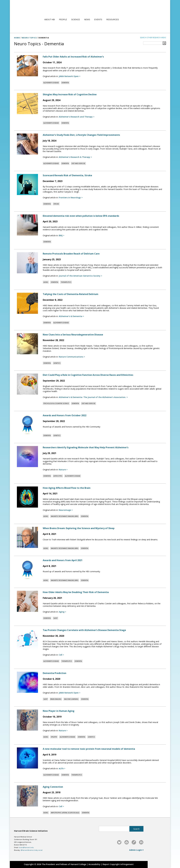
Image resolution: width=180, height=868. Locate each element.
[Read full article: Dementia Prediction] (28, 682)
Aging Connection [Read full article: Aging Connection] (53, 787)
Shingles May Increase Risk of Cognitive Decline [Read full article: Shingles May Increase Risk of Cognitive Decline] (70, 94)
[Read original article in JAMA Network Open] (70, 76)
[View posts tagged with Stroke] (56, 204)
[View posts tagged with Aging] (46, 282)
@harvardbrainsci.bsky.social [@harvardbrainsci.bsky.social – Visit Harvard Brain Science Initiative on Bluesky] (32, 850)
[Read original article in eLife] (62, 768)
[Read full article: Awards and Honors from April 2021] (28, 569)
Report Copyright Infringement (118, 864)
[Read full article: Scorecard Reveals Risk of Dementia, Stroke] (28, 185)
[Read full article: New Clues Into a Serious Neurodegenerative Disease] (28, 344)
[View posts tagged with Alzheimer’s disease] (51, 83)
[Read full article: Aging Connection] (28, 796)
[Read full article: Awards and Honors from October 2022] (28, 425)
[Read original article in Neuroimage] (66, 510)
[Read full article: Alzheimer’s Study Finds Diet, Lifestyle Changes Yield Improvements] (28, 144)
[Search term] (155, 43)
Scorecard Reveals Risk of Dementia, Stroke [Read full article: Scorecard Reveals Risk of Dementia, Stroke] (67, 175)
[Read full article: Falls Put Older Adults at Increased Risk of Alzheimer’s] (28, 66)
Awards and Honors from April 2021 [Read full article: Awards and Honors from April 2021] (63, 560)
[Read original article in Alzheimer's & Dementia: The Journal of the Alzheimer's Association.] (93, 397)
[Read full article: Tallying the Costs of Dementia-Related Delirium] (28, 303)
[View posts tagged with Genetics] (57, 363)
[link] (119, 842)
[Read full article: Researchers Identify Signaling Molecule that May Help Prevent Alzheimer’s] (28, 457)
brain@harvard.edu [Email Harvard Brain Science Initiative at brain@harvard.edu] (26, 847)
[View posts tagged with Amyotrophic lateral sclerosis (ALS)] (65, 813)
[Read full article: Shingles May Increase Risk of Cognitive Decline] (28, 104)
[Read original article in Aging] (62, 612)
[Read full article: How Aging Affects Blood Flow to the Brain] (28, 497)
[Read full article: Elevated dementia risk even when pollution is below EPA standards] (28, 225)
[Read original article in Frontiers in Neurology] (71, 198)
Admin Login (136, 850)
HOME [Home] (17, 38)
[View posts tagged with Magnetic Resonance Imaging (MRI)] (65, 516)
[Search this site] (114, 829)
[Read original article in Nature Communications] (72, 357)
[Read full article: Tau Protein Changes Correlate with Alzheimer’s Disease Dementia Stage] (28, 639)
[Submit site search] (136, 829)
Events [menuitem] (98, 20)
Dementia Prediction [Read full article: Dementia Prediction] (54, 673)
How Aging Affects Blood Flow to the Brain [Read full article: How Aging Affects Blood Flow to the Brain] (67, 488)
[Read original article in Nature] (63, 470)
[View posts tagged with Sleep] (55, 618)
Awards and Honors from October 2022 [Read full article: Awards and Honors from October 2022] (65, 415)
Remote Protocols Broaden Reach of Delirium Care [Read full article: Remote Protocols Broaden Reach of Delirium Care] (71, 254)
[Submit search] (164, 43)
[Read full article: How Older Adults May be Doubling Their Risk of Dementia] (28, 601)
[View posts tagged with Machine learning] (71, 699)
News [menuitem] (87, 20)
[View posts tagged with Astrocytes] (58, 476)
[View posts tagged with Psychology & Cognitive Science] (56, 403)
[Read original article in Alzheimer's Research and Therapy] (77, 117)
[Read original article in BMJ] (62, 235)
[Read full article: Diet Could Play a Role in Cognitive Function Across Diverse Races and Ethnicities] (28, 384)
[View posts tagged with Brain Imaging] (56, 699)
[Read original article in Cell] (61, 655)
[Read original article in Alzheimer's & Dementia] (71, 316)
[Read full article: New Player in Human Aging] (28, 720)
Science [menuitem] (76, 20)
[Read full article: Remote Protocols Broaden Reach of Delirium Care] (28, 263)
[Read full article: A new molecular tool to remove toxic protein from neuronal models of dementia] (28, 758)
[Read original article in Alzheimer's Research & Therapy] (75, 157)
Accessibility (94, 864)
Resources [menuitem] (113, 20)
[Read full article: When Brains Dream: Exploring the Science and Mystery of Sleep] (28, 537)
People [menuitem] (63, 20)
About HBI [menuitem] (50, 20)
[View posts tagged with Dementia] (65, 83)
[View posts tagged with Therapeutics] (66, 282)
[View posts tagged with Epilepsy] (54, 737)
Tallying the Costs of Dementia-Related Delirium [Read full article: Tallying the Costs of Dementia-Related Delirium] (71, 294)
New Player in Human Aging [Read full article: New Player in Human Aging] (59, 711)
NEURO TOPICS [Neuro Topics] (29, 38)
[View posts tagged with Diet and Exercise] (78, 163)
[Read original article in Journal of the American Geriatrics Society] (80, 276)
